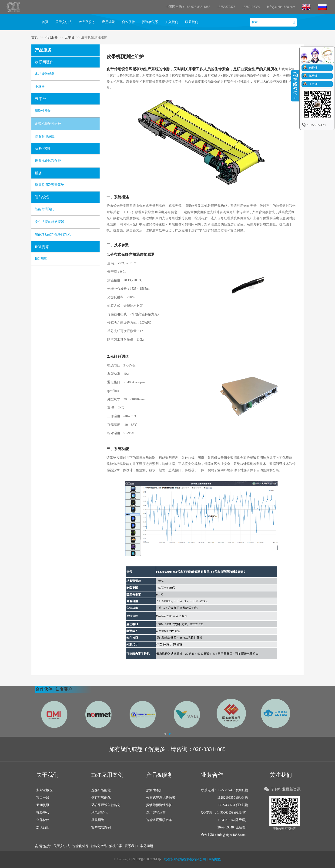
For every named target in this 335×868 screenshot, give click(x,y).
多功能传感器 (45, 74)
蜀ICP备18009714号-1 (148, 859)
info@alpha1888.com (281, 7)
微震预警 (98, 820)
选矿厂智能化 (101, 798)
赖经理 (313, 68)
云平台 (70, 37)
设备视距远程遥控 (48, 161)
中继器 (40, 87)
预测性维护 (43, 111)
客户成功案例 (101, 827)
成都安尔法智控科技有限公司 (185, 859)
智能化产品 (99, 846)
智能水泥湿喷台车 (159, 820)
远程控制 (42, 149)
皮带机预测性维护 (48, 124)
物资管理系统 (45, 136)
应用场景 (108, 22)
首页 (45, 22)
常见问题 (147, 846)
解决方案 (116, 846)
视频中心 (43, 812)
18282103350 (251, 7)
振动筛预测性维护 (159, 805)
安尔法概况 (44, 790)
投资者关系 (150, 22)
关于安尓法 (64, 22)
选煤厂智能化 (101, 790)
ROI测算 (42, 247)
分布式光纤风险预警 (161, 798)
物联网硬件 (44, 62)
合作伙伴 (128, 22)
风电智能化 (99, 812)
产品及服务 (87, 22)
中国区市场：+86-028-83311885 (188, 7)
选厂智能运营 (156, 812)
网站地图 (215, 859)
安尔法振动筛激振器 (50, 222)
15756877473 (226, 7)
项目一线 (43, 798)
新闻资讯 (43, 805)
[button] (37, 708)
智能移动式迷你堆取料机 (53, 235)
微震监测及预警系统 (50, 185)
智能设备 (42, 197)
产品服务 (51, 37)
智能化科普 (80, 846)
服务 (39, 173)
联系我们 (192, 22)
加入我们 (172, 22)
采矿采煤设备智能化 (106, 805)
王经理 (313, 84)
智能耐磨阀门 (45, 209)
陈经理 (313, 76)
